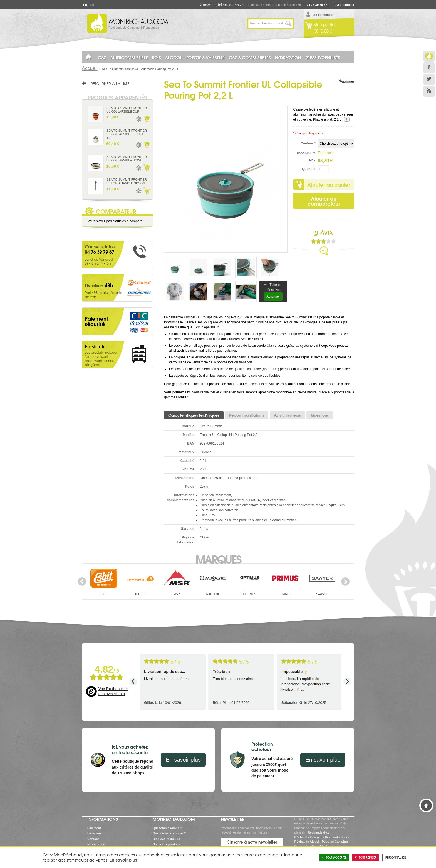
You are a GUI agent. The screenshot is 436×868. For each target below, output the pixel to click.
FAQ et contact (343, 5)
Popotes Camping (335, 842)
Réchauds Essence (308, 837)
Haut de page (426, 805)
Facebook (429, 68)
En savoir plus (183, 760)
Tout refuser (366, 857)
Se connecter (323, 15)
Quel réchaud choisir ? (169, 833)
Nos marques (97, 844)
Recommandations (247, 415)
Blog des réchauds (166, 839)
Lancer (289, 23)
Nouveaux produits (167, 844)
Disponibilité (305, 153)
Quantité (309, 169)
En (92, 5)
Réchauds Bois (336, 837)
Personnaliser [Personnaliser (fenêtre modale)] (396, 857)
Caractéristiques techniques (194, 415)
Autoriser (273, 296)
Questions (320, 415)
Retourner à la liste (110, 83)
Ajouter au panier (329, 184)
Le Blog (429, 56)
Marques (218, 559)
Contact (93, 839)
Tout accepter (334, 857)
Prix (312, 160)
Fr (85, 5)
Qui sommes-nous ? (167, 828)
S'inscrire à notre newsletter (252, 842)
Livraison (94, 833)
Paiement (94, 828)
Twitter (429, 79)
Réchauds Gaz (318, 832)
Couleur (308, 143)
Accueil (90, 68)
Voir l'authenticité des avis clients (113, 691)
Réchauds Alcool (307, 842)
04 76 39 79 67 (317, 5)
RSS (429, 91)
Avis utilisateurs (287, 415)
